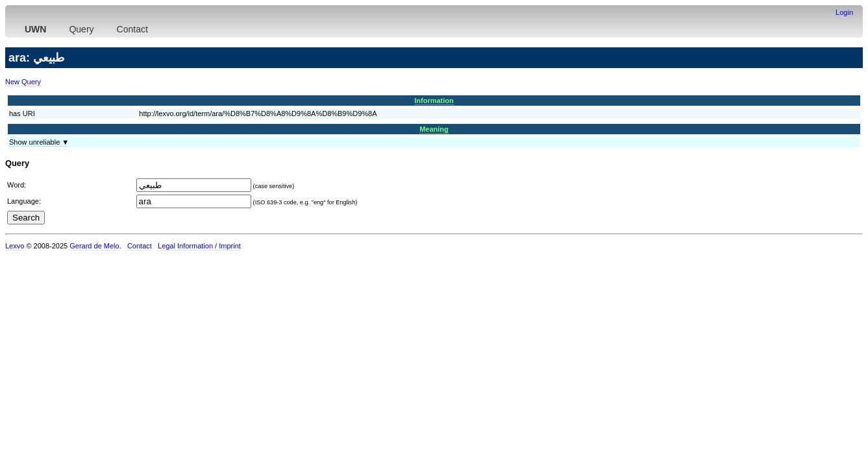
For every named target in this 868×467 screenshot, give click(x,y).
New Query (23, 82)
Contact (132, 29)
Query (81, 29)
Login (844, 12)
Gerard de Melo (94, 246)
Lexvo (15, 246)
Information (434, 101)
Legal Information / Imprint (199, 246)
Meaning (434, 129)
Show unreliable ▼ (39, 142)
